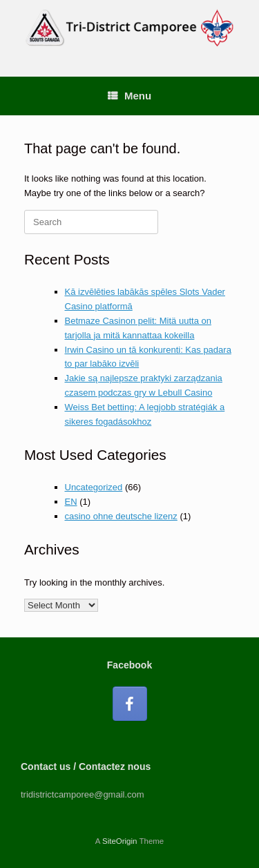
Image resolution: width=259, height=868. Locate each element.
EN (71, 502)
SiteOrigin (120, 841)
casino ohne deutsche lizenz (121, 516)
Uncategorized (94, 487)
